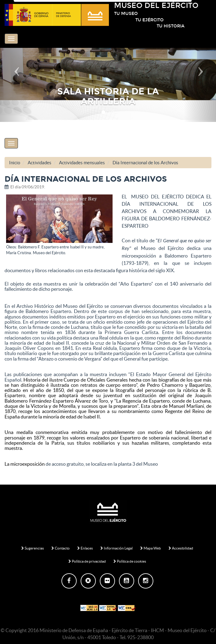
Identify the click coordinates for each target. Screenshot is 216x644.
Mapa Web (151, 548)
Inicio (15, 163)
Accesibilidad (181, 548)
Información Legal (117, 548)
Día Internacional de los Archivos (145, 163)
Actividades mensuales (82, 163)
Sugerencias (33, 548)
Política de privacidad (87, 561)
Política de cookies (130, 561)
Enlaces (85, 548)
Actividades (40, 163)
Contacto (61, 548)
